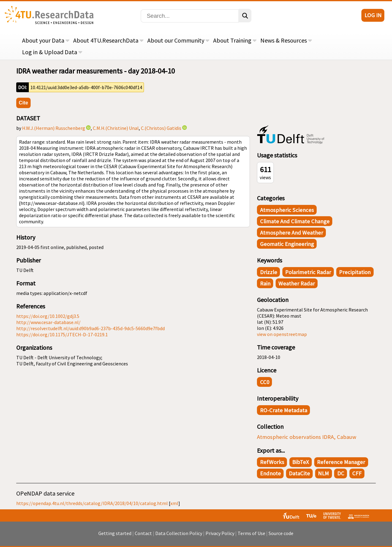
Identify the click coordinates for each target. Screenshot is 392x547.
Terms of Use (251, 536)
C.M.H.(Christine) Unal (116, 128)
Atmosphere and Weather (292, 233)
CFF (357, 473)
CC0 (265, 382)
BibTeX (301, 462)
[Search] (190, 16)
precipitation (355, 272)
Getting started (115, 536)
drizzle (269, 272)
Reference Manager (341, 462)
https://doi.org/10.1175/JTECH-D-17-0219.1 (62, 334)
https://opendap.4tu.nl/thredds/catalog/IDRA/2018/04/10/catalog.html (92, 503)
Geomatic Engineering (287, 244)
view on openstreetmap (282, 334)
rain (265, 283)
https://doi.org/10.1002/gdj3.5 (48, 316)
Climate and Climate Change (295, 221)
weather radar (297, 283)
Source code (281, 536)
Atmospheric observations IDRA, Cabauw (307, 437)
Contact (143, 536)
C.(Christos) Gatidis (161, 128)
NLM (323, 473)
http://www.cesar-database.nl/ (48, 322)
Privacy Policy (220, 536)
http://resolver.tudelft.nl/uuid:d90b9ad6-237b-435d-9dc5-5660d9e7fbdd (90, 328)
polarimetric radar (308, 272)
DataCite (299, 473)
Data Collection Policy (179, 536)
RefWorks (272, 462)
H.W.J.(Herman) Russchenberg (54, 128)
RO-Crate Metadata (284, 410)
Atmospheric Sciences (287, 210)
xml (174, 503)
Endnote (270, 473)
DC (341, 473)
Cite (23, 103)
